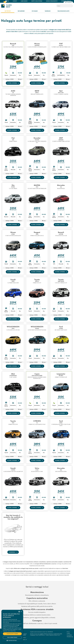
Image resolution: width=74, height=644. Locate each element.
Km (20, 75)
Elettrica (54, 358)
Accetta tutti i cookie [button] (12, 634)
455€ (13, 491)
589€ (37, 114)
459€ (13, 444)
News (8, 1)
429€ (61, 302)
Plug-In (54, 122)
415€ (37, 255)
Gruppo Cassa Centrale (37, 1)
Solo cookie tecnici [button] (12, 637)
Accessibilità (69, 635)
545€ (61, 491)
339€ (13, 66)
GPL (54, 264)
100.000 (20, 73)
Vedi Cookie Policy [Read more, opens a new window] (12, 631)
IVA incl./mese (13, 68)
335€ (13, 208)
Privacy (68, 632)
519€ (37, 397)
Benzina (6, 217)
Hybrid (6, 75)
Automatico (13, 75)
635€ (13, 114)
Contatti (15, 1)
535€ (13, 397)
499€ (61, 114)
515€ (61, 397)
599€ (37, 349)
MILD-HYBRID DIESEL (30, 122)
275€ (61, 66)
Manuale (13, 170)
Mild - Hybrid (54, 75)
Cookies (68, 633)
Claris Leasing (24, 1)
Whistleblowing (70, 637)
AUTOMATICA (61, 75)
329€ (13, 302)
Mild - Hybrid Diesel (30, 169)
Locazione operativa (66, 1)
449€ (37, 161)
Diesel (6, 122)
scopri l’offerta (12, 83)
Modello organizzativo (52, 1)
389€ (37, 444)
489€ (37, 208)
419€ (37, 66)
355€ (13, 161)
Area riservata (68, 2)
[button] (12, 640)
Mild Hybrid (6, 500)
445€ (13, 255)
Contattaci (12, 552)
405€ (61, 255)
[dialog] (12, 626)
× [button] (21, 612)
